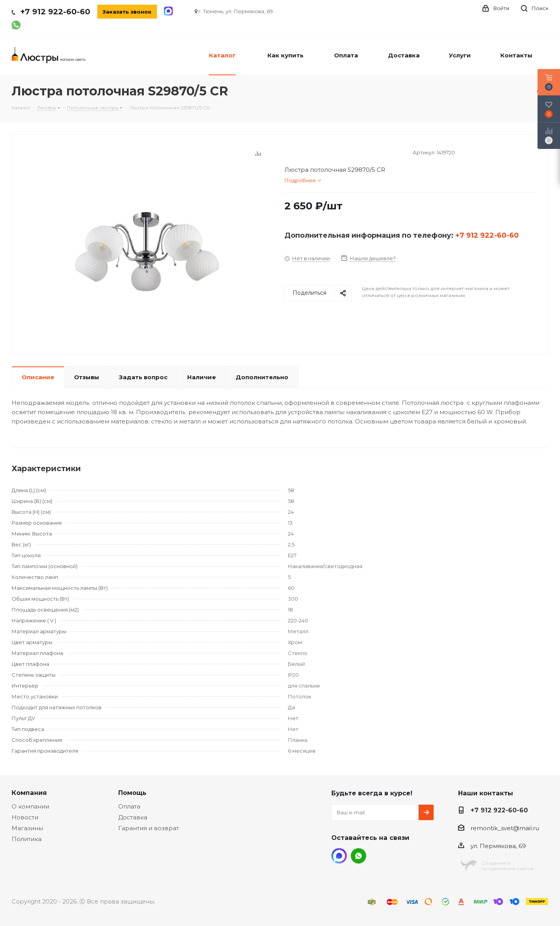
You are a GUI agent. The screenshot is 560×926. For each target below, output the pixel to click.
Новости (25, 817)
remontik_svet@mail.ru (505, 828)
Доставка (133, 817)
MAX (339, 856)
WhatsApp (358, 856)
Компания (29, 793)
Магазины (27, 828)
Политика (27, 839)
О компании (30, 806)
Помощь (132, 793)
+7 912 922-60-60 (55, 12)
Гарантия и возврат (149, 828)
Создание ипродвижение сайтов (507, 866)
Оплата (129, 806)
